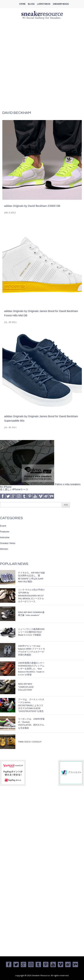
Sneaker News (8, 543)
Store (22, 4)
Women (4, 549)
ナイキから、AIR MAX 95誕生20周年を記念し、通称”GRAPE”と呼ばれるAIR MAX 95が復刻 (31, 577)
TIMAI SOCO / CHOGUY (30, 742)
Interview (5, 537)
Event (3, 526)
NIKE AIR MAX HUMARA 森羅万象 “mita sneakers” (31, 614)
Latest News (44, 4)
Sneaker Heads (61, 4)
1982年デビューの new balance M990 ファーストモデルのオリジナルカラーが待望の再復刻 (32, 650)
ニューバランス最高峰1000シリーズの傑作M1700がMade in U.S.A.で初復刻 (31, 632)
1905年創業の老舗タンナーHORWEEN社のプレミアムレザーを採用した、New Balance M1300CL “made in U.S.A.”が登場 (31, 669)
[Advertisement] (42, 67)
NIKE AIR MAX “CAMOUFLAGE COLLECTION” (26, 687)
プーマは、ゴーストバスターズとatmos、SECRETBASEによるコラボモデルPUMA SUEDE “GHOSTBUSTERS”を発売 (31, 705)
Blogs (31, 4)
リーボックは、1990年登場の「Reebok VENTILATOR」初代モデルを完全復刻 (31, 723)
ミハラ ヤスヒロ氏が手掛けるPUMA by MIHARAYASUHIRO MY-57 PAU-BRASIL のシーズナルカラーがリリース (31, 596)
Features (5, 532)
